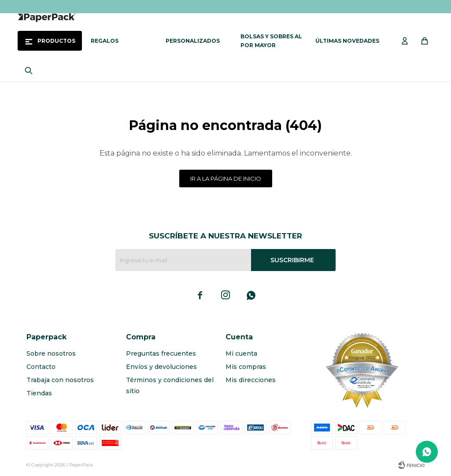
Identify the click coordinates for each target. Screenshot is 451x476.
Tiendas (39, 393)
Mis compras (246, 367)
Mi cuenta (241, 353)
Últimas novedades (347, 41)
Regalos (105, 41)
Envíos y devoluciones (161, 367)
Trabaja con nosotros (60, 380)
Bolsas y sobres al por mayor (271, 41)
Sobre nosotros (51, 353)
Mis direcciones (251, 380)
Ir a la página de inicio (226, 178)
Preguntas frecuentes (161, 353)
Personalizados (193, 41)
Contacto (41, 367)
